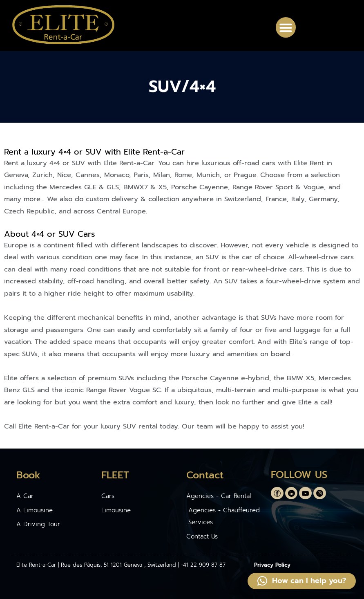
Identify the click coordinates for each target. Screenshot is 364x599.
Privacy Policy (272, 565)
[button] (286, 27)
